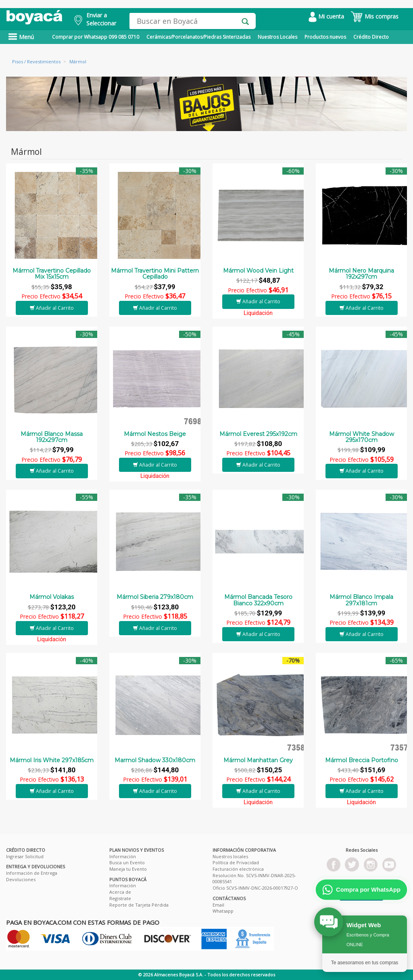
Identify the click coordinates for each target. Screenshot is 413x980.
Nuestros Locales (277, 37)
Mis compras (374, 16)
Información (123, 856)
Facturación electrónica (238, 869)
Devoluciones (21, 879)
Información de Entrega (32, 873)
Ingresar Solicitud (25, 856)
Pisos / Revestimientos (36, 62)
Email (218, 905)
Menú (21, 37)
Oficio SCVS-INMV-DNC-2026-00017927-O (255, 888)
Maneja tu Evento (128, 869)
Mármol (78, 62)
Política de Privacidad (236, 862)
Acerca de (120, 892)
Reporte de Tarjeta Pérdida (139, 905)
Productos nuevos (325, 37)
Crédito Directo (371, 37)
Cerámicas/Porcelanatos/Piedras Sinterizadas (198, 37)
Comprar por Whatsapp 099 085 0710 (96, 37)
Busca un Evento (127, 862)
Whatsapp (223, 911)
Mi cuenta (326, 16)
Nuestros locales (230, 856)
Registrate (120, 898)
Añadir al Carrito (52, 308)
